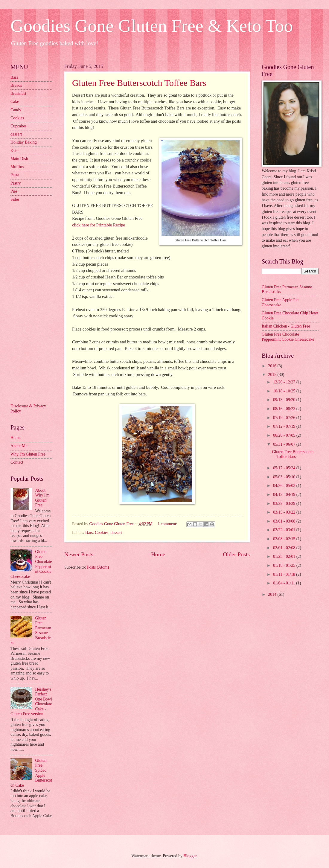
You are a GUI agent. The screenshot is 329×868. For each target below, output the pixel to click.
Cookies (102, 533)
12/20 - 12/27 (285, 382)
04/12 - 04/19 (285, 495)
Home (158, 554)
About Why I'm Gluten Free (42, 498)
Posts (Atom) (98, 567)
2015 (273, 375)
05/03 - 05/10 (285, 477)
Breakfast (18, 93)
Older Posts (236, 554)
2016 (273, 366)
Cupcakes (19, 126)
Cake (15, 102)
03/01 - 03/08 (285, 521)
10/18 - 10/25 (285, 391)
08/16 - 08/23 (285, 409)
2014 (273, 594)
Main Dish (19, 159)
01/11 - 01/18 (285, 574)
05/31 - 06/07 (285, 444)
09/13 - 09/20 (285, 400)
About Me (19, 446)
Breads (16, 85)
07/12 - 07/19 (285, 426)
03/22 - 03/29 (285, 504)
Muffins (17, 167)
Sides (15, 199)
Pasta (15, 175)
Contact (17, 462)
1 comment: (168, 524)
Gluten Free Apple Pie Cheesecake (280, 302)
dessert (116, 533)
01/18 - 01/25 (285, 565)
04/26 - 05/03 (285, 486)
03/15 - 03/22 (285, 512)
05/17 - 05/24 (285, 468)
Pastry (16, 183)
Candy (16, 110)
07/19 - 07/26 (285, 418)
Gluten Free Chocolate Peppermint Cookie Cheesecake (288, 337)
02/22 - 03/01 (285, 530)
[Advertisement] (34, 302)
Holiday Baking (24, 142)
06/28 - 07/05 (285, 435)
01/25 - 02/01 (285, 556)
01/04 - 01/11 (285, 583)
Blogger (190, 856)
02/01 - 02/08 (285, 548)
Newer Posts (79, 554)
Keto (15, 151)
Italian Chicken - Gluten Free (286, 326)
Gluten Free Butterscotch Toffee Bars (139, 83)
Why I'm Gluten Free (28, 454)
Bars (89, 533)
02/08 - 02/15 (285, 539)
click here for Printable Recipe (99, 225)
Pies (14, 191)
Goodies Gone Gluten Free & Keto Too (152, 26)
